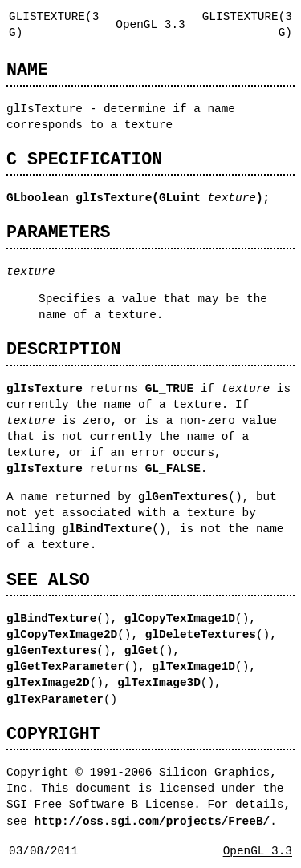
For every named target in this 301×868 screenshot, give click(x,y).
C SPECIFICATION (84, 159)
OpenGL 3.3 (150, 24)
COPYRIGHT (53, 734)
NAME (27, 69)
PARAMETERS (58, 232)
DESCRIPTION (63, 349)
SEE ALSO (48, 580)
